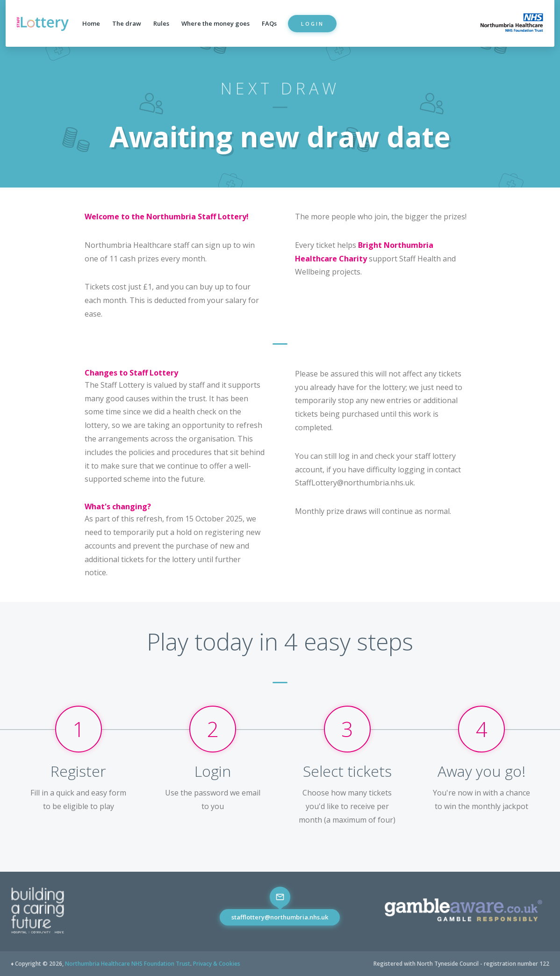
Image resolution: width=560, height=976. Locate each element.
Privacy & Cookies (217, 964)
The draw (127, 23)
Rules (161, 23)
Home (91, 23)
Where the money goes (215, 23)
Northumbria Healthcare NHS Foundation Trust (128, 964)
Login (312, 24)
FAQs (269, 23)
